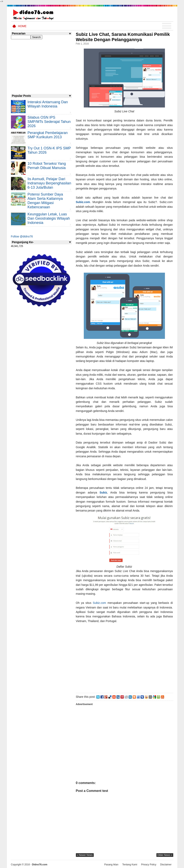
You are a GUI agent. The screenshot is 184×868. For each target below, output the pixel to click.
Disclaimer (166, 865)
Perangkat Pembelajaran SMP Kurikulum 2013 (48, 135)
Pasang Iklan (111, 865)
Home (22, 26)
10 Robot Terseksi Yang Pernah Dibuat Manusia (47, 166)
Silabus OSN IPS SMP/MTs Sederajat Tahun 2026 (49, 122)
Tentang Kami (130, 865)
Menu (167, 26)
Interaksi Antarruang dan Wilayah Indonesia (48, 104)
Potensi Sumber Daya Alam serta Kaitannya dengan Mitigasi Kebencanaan (45, 201)
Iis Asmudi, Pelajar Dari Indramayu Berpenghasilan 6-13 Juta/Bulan (49, 183)
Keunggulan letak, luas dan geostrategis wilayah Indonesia (49, 218)
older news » (165, 855)
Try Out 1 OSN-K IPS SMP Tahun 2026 (49, 150)
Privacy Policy (149, 865)
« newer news (85, 855)
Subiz (103, 493)
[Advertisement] (124, 657)
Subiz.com (83, 202)
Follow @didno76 (22, 236)
